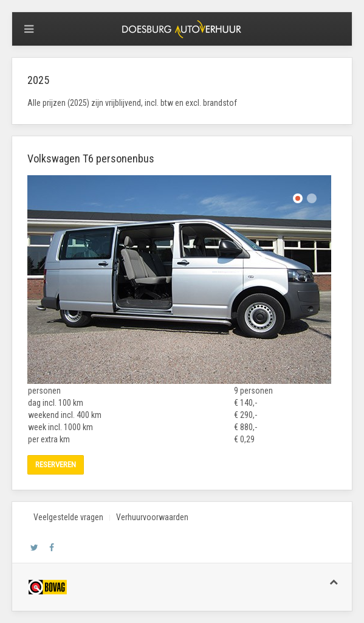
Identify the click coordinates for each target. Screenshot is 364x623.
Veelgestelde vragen (68, 517)
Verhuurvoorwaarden (152, 517)
